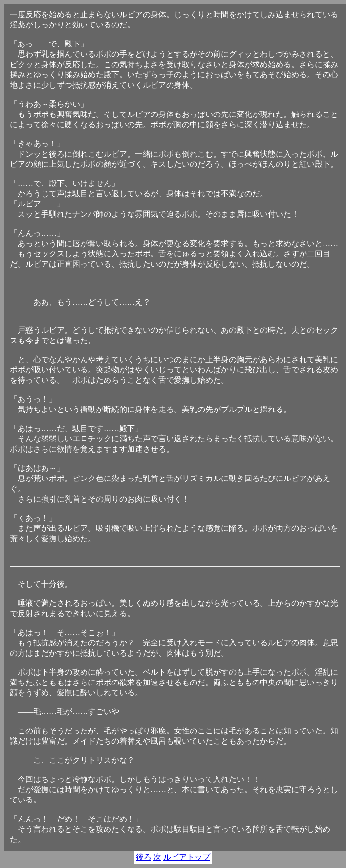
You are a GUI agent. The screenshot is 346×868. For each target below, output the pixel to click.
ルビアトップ (187, 857)
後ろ (144, 857)
